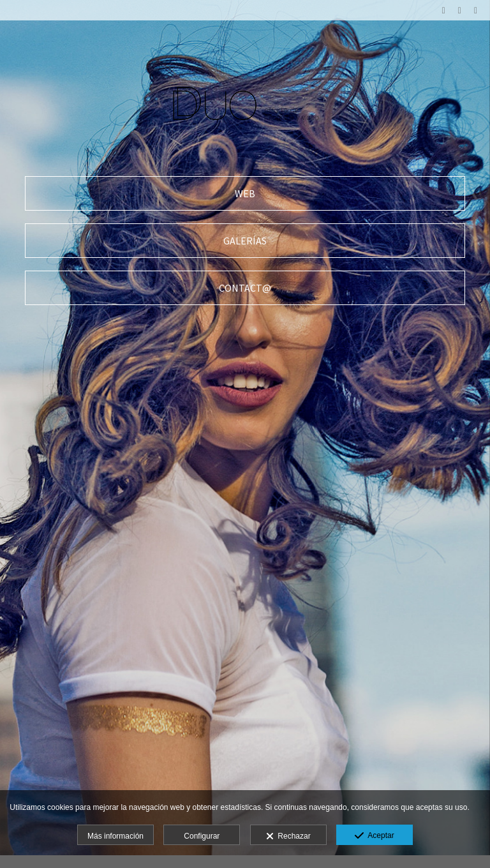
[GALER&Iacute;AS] (245, 241)
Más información (115, 836)
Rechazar (288, 837)
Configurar (202, 836)
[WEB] (245, 193)
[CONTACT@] (245, 288)
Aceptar (374, 836)
